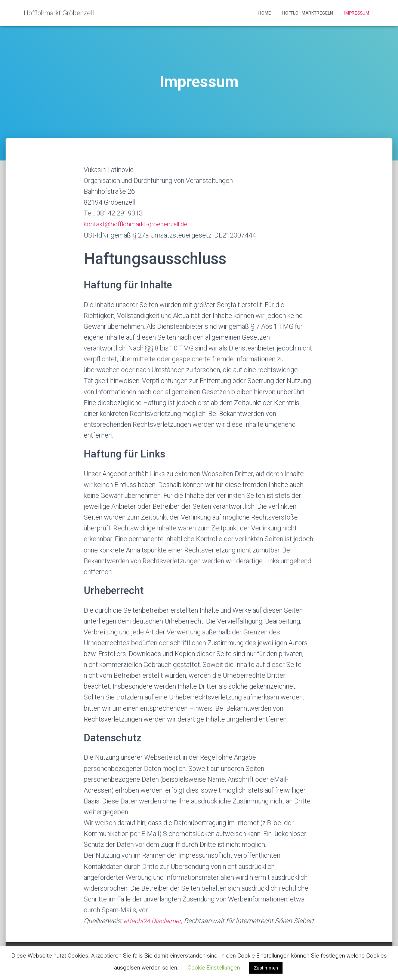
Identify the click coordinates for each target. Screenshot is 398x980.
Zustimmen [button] (266, 968)
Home (265, 13)
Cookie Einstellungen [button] (214, 968)
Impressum (357, 13)
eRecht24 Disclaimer (154, 921)
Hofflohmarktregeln (308, 13)
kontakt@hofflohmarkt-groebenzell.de (138, 224)
